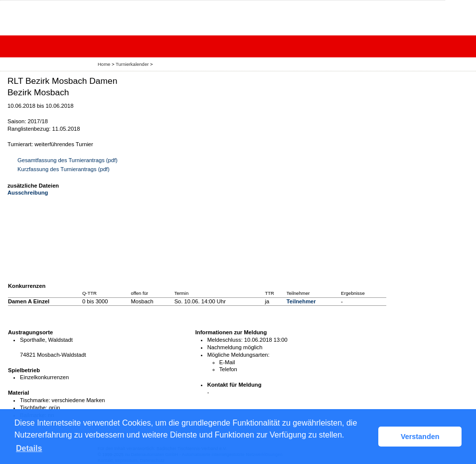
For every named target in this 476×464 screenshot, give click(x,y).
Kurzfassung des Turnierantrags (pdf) (64, 169)
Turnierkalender (132, 64)
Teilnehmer (301, 301)
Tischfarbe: (34, 408)
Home (104, 64)
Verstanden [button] (420, 437)
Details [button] (29, 448)
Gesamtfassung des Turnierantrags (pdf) (68, 160)
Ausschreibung (28, 193)
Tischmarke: (35, 400)
